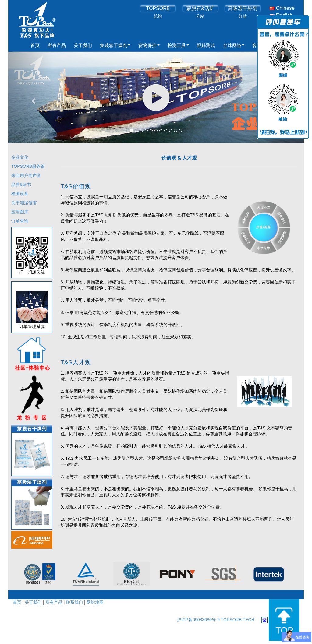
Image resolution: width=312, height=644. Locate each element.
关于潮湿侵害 (24, 203)
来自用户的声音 (26, 175)
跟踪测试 (206, 45)
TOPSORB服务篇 (28, 166)
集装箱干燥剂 (115, 45)
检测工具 (178, 45)
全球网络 (234, 45)
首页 (35, 45)
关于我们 (83, 45)
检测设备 (20, 194)
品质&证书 (21, 185)
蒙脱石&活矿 (200, 8)
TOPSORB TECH (238, 620)
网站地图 (95, 602)
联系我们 (74, 602)
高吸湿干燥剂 (243, 8)
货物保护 (149, 45)
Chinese (282, 8)
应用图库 (20, 212)
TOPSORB (158, 8)
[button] (30, 97)
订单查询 (20, 221)
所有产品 (57, 45)
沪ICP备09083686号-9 (199, 620)
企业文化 (20, 157)
